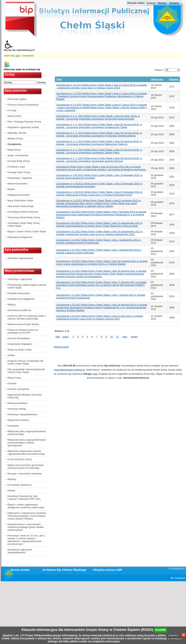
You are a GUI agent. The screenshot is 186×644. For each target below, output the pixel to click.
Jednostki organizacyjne (20, 258)
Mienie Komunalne (17, 184)
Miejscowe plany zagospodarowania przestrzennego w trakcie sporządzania (27, 443)
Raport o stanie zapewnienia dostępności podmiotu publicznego (26, 506)
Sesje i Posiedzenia (18, 155)
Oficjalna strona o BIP (108, 570)
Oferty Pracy (14, 378)
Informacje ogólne (17, 99)
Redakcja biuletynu (18, 403)
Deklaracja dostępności (20, 237)
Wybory (12, 305)
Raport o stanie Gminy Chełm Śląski (27, 231)
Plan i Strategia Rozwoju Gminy (24, 122)
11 (118, 337)
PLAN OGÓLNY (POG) (20, 459)
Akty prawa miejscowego (21, 206)
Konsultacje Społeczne (20, 485)
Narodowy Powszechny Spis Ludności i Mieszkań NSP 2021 (24, 498)
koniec (134, 337)
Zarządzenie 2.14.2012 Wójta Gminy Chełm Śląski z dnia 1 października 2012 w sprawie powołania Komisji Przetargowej (99, 241)
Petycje (11, 490)
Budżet (11, 189)
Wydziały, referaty (17, 133)
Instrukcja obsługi (17, 409)
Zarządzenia (14, 144)
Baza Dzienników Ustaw (20, 200)
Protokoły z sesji (16, 167)
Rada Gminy (14, 150)
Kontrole (12, 383)
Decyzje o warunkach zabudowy (25, 474)
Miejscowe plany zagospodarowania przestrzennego (27, 433)
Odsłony (174, 79)
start (58, 337)
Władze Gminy (15, 139)
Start (18, 56)
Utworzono (157, 79)
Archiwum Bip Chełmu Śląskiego (64, 570)
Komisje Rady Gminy (19, 161)
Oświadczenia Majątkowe (21, 299)
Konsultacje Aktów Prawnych (23, 212)
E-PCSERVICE (177, 569)
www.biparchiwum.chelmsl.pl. (70, 370)
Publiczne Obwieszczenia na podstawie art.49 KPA (23, 331)
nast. (125, 337)
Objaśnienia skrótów (18, 420)
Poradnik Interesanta (19, 293)
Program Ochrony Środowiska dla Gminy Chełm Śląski (25, 362)
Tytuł (59, 79)
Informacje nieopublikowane (22, 414)
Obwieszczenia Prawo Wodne (23, 324)
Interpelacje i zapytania (20, 178)
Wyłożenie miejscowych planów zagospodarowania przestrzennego (26, 452)
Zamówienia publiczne (19, 310)
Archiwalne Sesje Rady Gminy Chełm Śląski (24, 224)
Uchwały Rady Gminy (19, 172)
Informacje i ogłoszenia (20, 279)
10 (111, 337)
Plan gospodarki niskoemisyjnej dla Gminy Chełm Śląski (26, 371)
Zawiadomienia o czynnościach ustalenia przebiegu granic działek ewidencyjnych (26, 527)
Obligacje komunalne (19, 195)
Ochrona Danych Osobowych (23, 105)
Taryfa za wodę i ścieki (19, 350)
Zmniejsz (174, 3)
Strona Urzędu (20, 570)
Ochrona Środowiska (19, 338)
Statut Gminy (14, 116)
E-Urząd (12, 110)
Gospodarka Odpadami (20, 344)
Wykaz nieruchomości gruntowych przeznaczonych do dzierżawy (26, 467)
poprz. (66, 337)
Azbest (11, 355)
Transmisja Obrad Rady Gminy (24, 217)
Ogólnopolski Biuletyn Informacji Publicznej (25, 396)
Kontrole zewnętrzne (18, 389)
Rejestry (12, 479)
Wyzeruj (162, 3)
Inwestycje (13, 426)
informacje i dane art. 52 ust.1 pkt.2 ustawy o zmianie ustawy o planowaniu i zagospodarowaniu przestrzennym (26, 540)
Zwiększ (151, 3)
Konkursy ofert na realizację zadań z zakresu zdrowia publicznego (27, 317)
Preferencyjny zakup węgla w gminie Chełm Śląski (27, 286)
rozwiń (160, 630)
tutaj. (95, 374)
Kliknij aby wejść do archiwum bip (22, 69)
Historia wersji (61, 347)
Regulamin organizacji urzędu (23, 127)
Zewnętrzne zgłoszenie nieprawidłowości (20, 551)
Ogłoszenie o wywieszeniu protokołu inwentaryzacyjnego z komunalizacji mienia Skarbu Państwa (27, 516)
